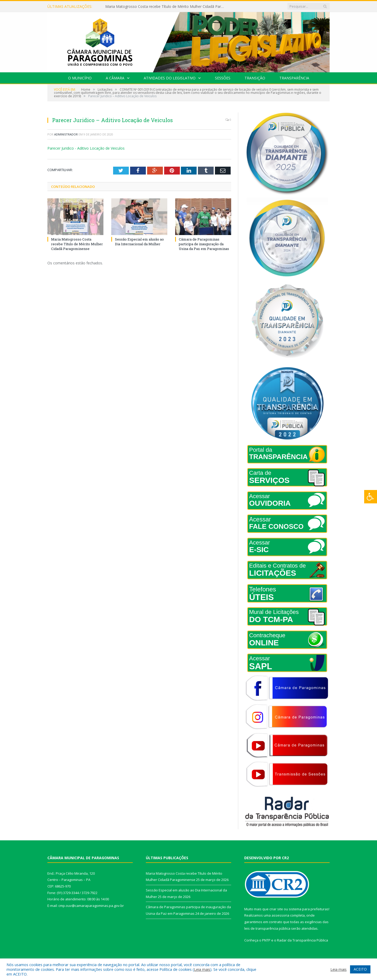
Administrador (66, 134)
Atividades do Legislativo (170, 78)
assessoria (280, 915)
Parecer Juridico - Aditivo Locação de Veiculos (86, 148)
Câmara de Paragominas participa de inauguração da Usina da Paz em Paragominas (204, 244)
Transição (255, 78)
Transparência (294, 78)
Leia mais (202, 969)
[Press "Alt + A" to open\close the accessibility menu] (371, 497)
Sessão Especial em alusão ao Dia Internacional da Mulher (139, 241)
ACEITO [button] (360, 969)
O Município (80, 78)
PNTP (266, 940)
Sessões (223, 78)
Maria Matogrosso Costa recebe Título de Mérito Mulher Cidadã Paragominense (165, 7)
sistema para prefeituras (309, 909)
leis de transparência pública (267, 928)
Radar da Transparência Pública (303, 940)
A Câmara (115, 78)
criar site (276, 909)
